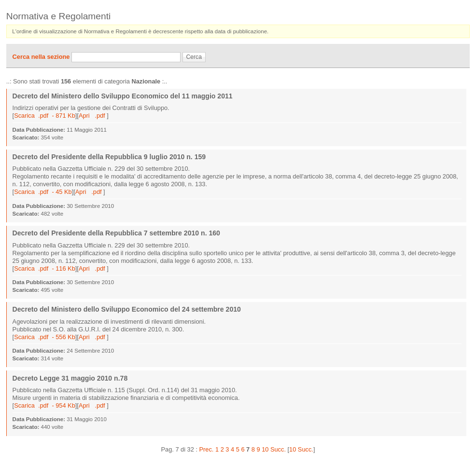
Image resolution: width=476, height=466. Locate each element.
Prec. (207, 449)
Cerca (194, 57)
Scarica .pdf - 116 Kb (45, 268)
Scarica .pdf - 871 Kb (45, 116)
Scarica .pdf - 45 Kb (43, 192)
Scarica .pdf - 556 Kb (45, 337)
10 (265, 449)
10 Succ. (301, 449)
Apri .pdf (93, 116)
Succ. (278, 449)
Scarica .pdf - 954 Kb (45, 405)
